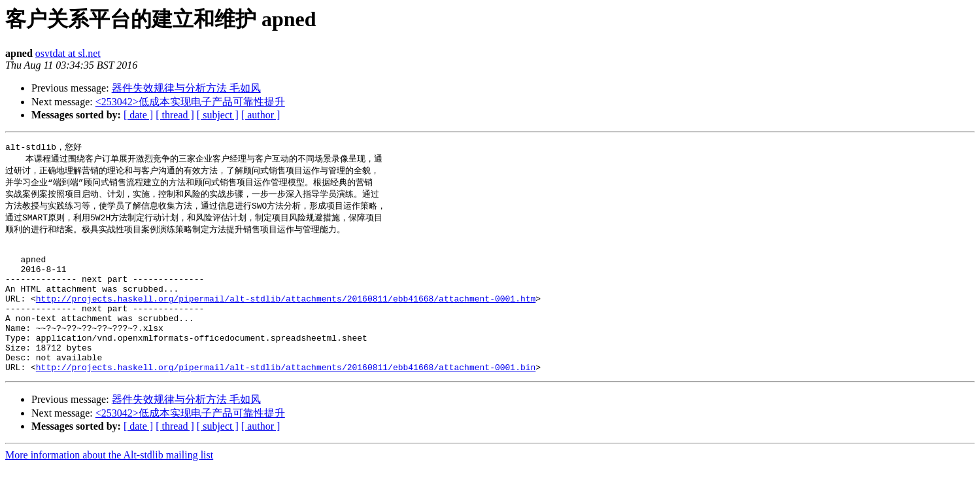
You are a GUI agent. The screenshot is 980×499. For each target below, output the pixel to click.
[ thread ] (175, 115)
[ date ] (138, 115)
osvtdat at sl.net (68, 53)
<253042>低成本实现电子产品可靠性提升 (190, 102)
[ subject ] (218, 115)
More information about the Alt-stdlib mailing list (109, 488)
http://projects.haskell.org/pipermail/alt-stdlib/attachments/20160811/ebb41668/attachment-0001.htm (286, 317)
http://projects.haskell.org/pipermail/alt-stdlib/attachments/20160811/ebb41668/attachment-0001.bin (286, 400)
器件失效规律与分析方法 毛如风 (186, 88)
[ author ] (261, 115)
